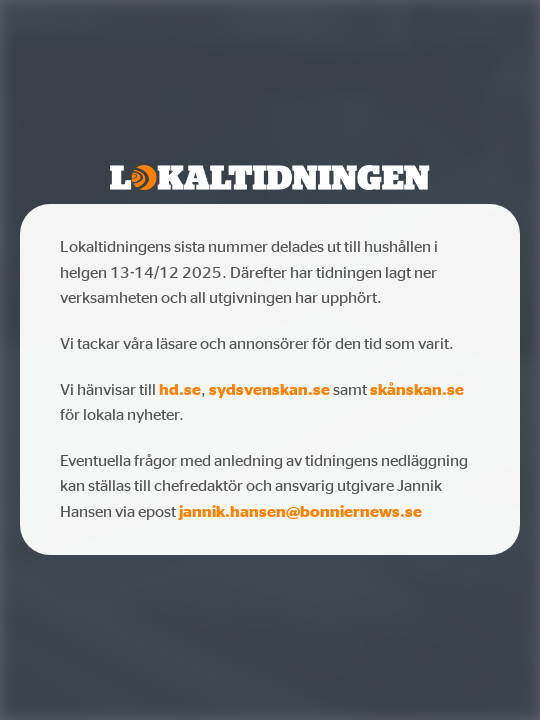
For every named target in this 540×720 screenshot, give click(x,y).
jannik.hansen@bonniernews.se (300, 511)
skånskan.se (417, 389)
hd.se (180, 389)
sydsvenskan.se (269, 389)
